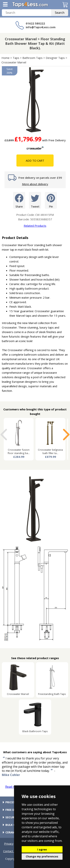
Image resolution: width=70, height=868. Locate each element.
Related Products (35, 226)
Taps (16, 58)
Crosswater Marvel (14, 62)
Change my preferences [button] (42, 856)
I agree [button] (42, 849)
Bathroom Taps (32, 58)
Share (19, 200)
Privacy (9, 844)
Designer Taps (55, 58)
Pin (51, 200)
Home (6, 58)
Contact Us (10, 851)
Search (60, 13)
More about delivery (35, 184)
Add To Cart (35, 161)
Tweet (35, 200)
